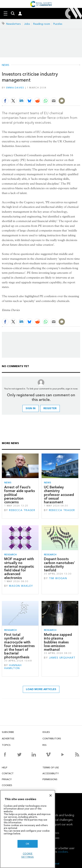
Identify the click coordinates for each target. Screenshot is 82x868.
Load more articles (41, 689)
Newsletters (14, 24)
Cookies (7, 785)
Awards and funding (61, 815)
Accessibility (51, 773)
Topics (6, 745)
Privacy (7, 779)
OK (28, 844)
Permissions (50, 779)
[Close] (51, 795)
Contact (8, 773)
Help (5, 768)
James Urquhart (62, 658)
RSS (44, 745)
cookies (63, 852)
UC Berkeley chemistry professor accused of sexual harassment (59, 495)
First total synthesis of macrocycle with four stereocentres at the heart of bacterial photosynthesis (19, 646)
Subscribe (8, 732)
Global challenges (61, 820)
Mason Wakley (21, 586)
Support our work (61, 824)
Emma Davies (15, 88)
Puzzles (58, 24)
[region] (28, 829)
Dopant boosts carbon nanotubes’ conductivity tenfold (59, 565)
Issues (46, 732)
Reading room (42, 24)
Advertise (8, 739)
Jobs (27, 24)
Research (10, 555)
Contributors (52, 739)
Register (50, 408)
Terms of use (51, 768)
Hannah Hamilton (13, 667)
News (6, 65)
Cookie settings (28, 855)
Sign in (31, 408)
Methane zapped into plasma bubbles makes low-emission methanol (58, 642)
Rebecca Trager (22, 510)
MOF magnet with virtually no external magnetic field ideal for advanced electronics (19, 568)
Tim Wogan (58, 578)
